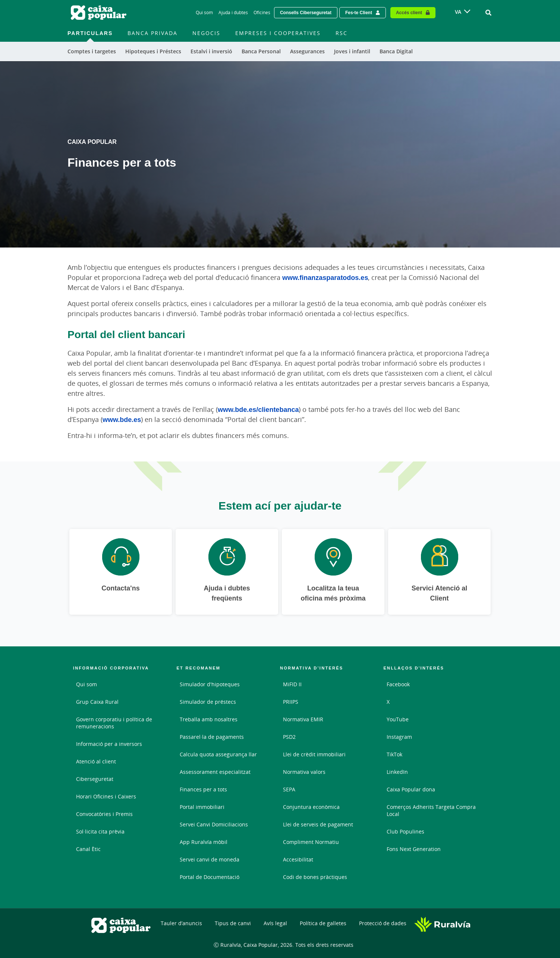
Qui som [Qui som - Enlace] (204, 12)
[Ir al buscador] (488, 13)
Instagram (399, 737)
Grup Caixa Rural (97, 702)
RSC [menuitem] (342, 33)
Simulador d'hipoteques (210, 684)
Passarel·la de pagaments (212, 737)
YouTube (398, 719)
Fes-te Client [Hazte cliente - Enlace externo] (359, 12)
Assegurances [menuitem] (307, 51)
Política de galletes (323, 923)
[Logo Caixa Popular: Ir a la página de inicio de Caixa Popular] (99, 13)
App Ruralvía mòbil (204, 842)
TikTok (394, 754)
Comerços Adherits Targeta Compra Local (431, 810)
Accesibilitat (298, 859)
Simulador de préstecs (208, 702)
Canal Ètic (88, 849)
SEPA (289, 789)
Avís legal (275, 923)
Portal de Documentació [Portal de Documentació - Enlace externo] (210, 877)
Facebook (398, 684)
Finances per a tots (203, 789)
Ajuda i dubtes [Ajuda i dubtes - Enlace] (233, 12)
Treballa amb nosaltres (209, 719)
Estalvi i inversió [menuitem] (211, 51)
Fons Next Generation (414, 849)
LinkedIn (397, 772)
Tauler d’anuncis (181, 923)
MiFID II (292, 684)
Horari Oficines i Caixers (106, 796)
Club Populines (405, 831)
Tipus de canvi (233, 923)
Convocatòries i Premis (104, 814)
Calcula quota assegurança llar (218, 754)
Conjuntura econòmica (311, 807)
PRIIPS (291, 702)
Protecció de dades (383, 923)
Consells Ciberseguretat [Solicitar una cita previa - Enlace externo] (306, 12)
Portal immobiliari (202, 807)
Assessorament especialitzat (215, 772)
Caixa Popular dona (411, 789)
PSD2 (289, 737)
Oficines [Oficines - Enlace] (262, 12)
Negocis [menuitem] (206, 33)
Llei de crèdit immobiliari (314, 754)
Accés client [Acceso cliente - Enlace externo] (409, 12)
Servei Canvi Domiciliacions (214, 824)
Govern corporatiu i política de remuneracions (114, 723)
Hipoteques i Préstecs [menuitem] (153, 51)
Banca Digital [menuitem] (396, 51)
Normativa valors (304, 772)
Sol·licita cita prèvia (100, 831)
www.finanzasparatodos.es (325, 277)
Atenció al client (96, 761)
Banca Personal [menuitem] (261, 51)
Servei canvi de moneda (210, 859)
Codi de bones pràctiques (315, 877)
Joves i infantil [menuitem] (352, 51)
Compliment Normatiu (311, 842)
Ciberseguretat (95, 779)
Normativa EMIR (303, 719)
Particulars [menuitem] (90, 33)
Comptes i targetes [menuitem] (92, 51)
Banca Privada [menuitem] (152, 33)
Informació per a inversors (109, 744)
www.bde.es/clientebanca (258, 409)
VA (458, 12)
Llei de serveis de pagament (318, 824)
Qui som (86, 684)
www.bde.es (122, 419)
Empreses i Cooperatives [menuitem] (278, 33)
